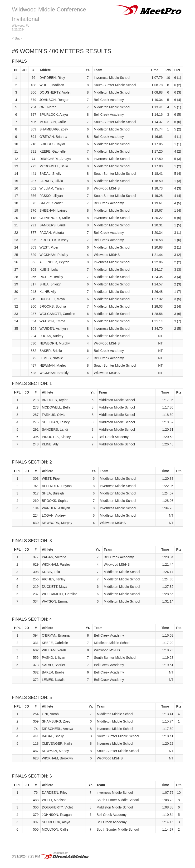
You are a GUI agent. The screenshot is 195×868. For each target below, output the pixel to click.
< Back (17, 38)
